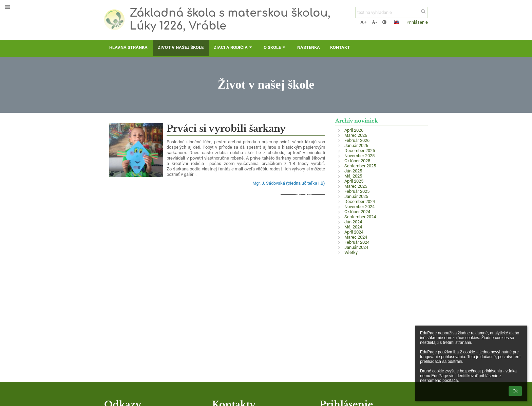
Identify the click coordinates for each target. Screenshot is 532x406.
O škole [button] (275, 47)
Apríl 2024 (354, 232)
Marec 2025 (356, 186)
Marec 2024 (356, 237)
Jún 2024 (353, 222)
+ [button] (363, 22)
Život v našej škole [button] (181, 47)
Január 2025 (356, 196)
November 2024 (359, 207)
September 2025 (360, 166)
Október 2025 (357, 161)
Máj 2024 (353, 227)
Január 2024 (356, 247)
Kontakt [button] (340, 47)
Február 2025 (357, 191)
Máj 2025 (353, 176)
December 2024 (360, 201)
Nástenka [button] (309, 47)
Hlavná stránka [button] (128, 47)
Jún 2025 (353, 171)
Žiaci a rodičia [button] (234, 47)
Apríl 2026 (354, 130)
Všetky (351, 252)
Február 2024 (357, 242)
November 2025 (359, 156)
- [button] (374, 22)
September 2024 (360, 217)
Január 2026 (356, 145)
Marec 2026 (356, 135)
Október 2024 (357, 212)
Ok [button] (515, 391)
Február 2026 (357, 140)
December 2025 (360, 151)
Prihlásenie (417, 22)
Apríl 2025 (354, 181)
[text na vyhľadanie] (392, 12)
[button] (397, 22)
